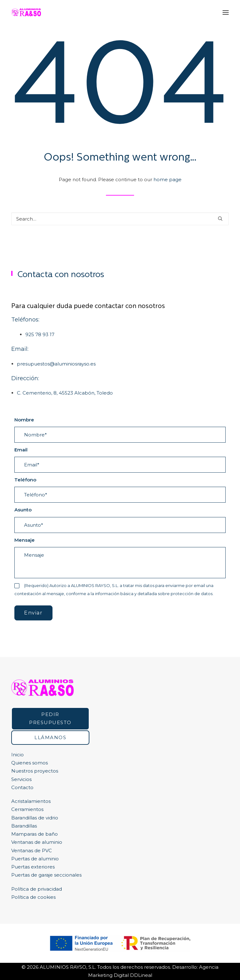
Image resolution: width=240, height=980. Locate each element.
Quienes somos (30, 763)
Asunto (23, 510)
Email (21, 450)
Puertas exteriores (33, 867)
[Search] (120, 219)
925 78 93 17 (40, 334)
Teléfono (25, 480)
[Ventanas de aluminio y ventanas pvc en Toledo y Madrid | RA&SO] (26, 12)
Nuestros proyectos (35, 771)
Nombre (24, 420)
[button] (226, 12)
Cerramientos (27, 809)
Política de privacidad (37, 889)
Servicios (21, 779)
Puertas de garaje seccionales (46, 875)
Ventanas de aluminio (37, 842)
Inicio (17, 755)
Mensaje (25, 540)
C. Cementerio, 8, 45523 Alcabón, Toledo (65, 393)
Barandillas (24, 826)
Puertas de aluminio (35, 859)
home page (167, 179)
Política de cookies (33, 897)
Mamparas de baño (35, 834)
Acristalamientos (31, 801)
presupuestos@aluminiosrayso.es (56, 364)
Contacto (22, 787)
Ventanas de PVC (32, 851)
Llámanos (50, 737)
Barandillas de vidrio (35, 818)
